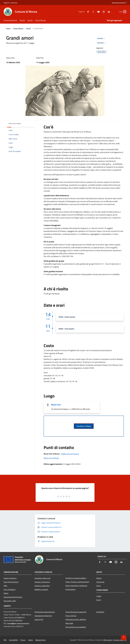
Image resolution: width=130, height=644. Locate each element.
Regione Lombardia (10, 3)
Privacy (23, 640)
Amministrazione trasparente (76, 612)
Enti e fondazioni (10, 589)
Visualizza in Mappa (84, 426)
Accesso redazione (120, 640)
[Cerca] (124, 12)
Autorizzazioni (71, 589)
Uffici (5, 586)
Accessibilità (13, 640)
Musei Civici (56, 405)
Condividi (101, 38)
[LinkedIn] (105, 12)
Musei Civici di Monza (51, 458)
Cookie (30, 640)
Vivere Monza (18, 28)
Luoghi (99, 596)
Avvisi (99, 586)
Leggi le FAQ (39, 619)
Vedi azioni (102, 43)
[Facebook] (84, 12)
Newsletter (100, 612)
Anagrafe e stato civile (42, 578)
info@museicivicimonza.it (70, 454)
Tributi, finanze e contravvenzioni (77, 582)
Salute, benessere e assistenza (76, 586)
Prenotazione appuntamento (45, 612)
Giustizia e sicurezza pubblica (76, 578)
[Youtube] (95, 12)
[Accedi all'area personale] (118, 3)
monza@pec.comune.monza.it (18, 623)
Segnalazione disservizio (43, 616)
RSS (5, 640)
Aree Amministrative (11, 582)
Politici (6, 593)
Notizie (99, 578)
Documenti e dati (10, 601)
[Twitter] (90, 12)
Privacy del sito (71, 616)
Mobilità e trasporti (41, 589)
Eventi (29, 28)
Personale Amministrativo (13, 597)
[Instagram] (100, 12)
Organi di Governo (10, 578)
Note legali (69, 623)
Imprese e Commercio (42, 582)
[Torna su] (124, 638)
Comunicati (100, 582)
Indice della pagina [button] (15, 124)
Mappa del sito (40, 640)
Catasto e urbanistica (42, 586)
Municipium (108, 640)
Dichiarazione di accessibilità (76, 627)
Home (8, 28)
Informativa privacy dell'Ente (76, 619)
